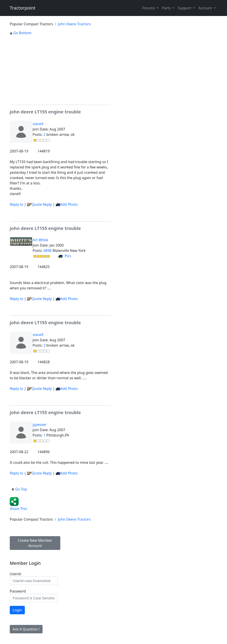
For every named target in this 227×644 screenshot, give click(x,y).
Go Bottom (21, 33)
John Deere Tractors (74, 24)
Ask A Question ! (26, 629)
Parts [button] (167, 8)
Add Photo (69, 204)
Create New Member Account (35, 543)
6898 (48, 251)
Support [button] (185, 8)
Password (18, 591)
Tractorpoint (23, 8)
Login (17, 610)
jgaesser (40, 425)
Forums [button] (149, 8)
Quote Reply (39, 204)
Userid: (16, 574)
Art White (40, 240)
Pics (65, 256)
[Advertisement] (60, 70)
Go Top (19, 489)
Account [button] (206, 8)
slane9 (38, 124)
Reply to (17, 204)
